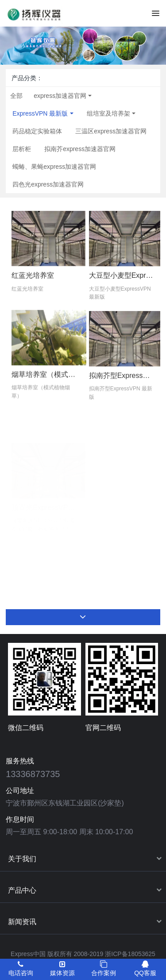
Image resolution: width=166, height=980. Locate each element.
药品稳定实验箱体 (37, 131)
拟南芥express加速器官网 (80, 149)
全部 (16, 96)
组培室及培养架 (108, 113)
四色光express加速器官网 (48, 184)
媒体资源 (62, 969)
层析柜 (22, 149)
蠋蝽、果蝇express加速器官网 (54, 167)
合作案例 (104, 969)
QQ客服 (145, 969)
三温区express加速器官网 (111, 131)
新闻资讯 (22, 922)
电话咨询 (21, 969)
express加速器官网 (60, 96)
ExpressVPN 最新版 (40, 113)
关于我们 (22, 859)
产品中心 (22, 890)
